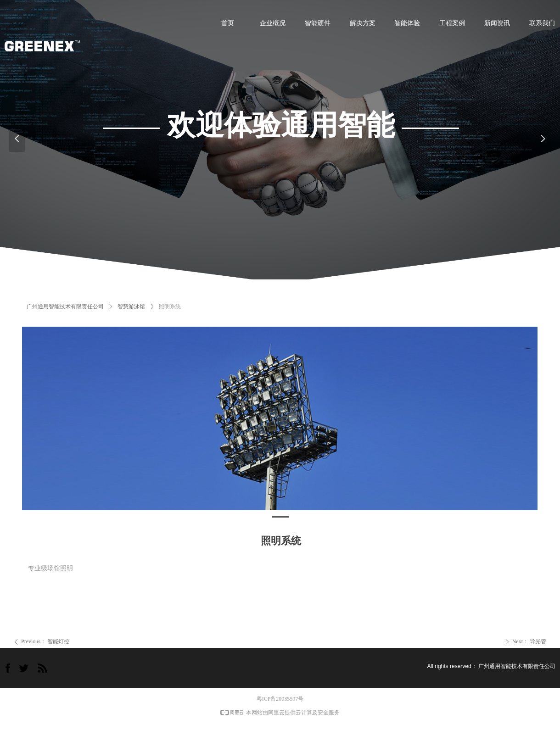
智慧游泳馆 (131, 306)
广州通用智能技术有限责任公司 (65, 306)
